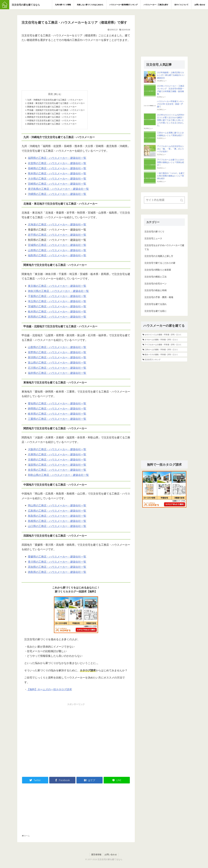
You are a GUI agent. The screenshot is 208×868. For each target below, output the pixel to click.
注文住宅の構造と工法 (156, 277)
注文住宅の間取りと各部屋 (158, 270)
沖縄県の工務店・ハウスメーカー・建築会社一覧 (57, 195)
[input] (164, 200)
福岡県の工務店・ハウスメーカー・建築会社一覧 (57, 159)
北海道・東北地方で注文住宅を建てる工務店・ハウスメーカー (56, 103)
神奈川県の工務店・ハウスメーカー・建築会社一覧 (58, 292)
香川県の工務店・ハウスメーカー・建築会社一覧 (57, 563)
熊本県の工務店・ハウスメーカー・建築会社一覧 (57, 175)
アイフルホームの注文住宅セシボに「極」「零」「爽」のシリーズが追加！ (171, 149)
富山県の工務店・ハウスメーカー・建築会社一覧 (57, 364)
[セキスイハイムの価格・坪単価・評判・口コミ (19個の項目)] (164, 335)
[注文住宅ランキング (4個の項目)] (164, 360)
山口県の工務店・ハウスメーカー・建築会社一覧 (57, 527)
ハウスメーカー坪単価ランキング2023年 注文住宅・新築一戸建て (171, 104)
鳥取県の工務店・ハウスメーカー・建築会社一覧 (57, 517)
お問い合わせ (111, 856)
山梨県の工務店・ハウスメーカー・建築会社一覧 (57, 348)
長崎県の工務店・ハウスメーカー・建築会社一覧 (57, 170)
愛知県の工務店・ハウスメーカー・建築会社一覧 (57, 405)
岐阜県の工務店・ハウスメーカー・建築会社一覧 (57, 415)
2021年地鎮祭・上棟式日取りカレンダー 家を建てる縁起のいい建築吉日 (171, 75)
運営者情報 (96, 856)
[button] (182, 200)
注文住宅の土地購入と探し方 (159, 256)
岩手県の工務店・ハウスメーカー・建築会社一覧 (57, 236)
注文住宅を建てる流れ (156, 304)
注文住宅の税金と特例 (156, 290)
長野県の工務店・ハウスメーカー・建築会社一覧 (57, 354)
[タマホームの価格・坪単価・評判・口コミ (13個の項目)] (164, 340)
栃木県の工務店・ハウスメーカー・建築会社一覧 (57, 313)
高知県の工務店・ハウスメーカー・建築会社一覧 (57, 568)
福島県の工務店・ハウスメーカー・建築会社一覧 (57, 257)
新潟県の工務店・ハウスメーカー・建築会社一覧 (57, 359)
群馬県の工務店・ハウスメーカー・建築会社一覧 (57, 318)
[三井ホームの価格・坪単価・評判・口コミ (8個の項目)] (164, 350)
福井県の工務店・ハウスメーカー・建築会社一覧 (57, 374)
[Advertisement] (76, 66)
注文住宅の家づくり (154, 232)
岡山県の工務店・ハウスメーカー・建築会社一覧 (57, 507)
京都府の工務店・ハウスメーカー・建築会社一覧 (57, 461)
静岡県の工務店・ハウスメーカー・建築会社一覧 (57, 410)
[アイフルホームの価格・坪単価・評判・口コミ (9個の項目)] (164, 345)
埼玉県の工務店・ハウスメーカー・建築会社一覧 (57, 303)
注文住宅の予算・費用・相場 (159, 297)
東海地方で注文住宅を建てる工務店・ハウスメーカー (52, 114)
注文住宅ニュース (153, 238)
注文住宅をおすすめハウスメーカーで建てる (164, 247)
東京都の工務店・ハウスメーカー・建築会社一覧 (57, 287)
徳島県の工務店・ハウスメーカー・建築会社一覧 (57, 573)
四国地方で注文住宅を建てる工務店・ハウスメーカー (52, 125)
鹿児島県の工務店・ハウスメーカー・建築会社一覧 (58, 190)
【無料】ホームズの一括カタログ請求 (49, 691)
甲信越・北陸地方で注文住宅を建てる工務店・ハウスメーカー (56, 111)
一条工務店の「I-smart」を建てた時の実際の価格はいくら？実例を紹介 (171, 176)
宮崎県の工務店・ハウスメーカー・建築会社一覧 (57, 185)
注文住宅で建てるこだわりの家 (160, 263)
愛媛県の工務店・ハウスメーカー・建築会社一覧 (57, 558)
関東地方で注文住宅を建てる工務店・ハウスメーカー (52, 107)
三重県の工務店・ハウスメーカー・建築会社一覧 (57, 420)
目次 (51, 94)
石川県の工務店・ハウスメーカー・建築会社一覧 (57, 369)
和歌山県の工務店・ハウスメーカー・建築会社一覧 (58, 476)
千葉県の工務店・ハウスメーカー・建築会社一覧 (57, 297)
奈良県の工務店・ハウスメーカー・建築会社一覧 (57, 471)
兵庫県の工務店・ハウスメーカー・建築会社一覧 (57, 456)
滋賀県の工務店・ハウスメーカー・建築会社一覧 (57, 466)
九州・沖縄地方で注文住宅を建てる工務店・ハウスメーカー (55, 100)
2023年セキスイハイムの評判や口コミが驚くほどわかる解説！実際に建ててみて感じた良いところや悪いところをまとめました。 (171, 120)
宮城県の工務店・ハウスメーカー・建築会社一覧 (57, 246)
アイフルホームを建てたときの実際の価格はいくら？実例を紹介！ (171, 162)
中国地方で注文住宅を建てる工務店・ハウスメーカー (52, 121)
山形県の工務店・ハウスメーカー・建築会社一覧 (57, 251)
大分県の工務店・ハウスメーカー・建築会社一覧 (57, 180)
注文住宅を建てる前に (156, 311)
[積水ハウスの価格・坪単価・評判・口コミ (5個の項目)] (164, 355)
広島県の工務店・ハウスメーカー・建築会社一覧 (57, 512)
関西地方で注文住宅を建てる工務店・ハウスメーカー (52, 118)
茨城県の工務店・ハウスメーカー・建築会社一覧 (57, 308)
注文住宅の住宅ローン (156, 284)
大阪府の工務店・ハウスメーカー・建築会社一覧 (57, 451)
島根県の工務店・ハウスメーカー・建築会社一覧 (57, 522)
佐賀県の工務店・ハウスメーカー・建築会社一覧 (57, 164)
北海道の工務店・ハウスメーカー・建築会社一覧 (57, 226)
